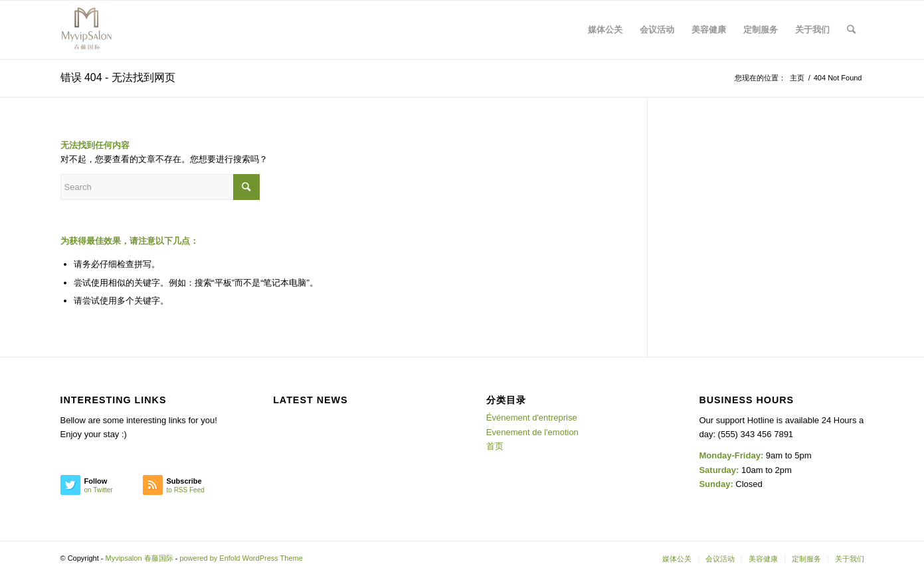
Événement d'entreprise (532, 418)
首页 (495, 446)
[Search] (851, 30)
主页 (797, 78)
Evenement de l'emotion (532, 432)
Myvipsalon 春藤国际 (139, 558)
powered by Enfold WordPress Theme (241, 558)
